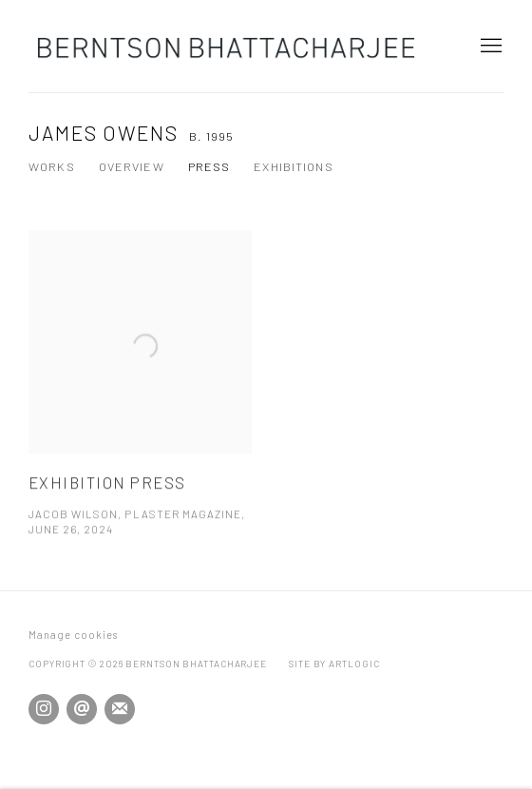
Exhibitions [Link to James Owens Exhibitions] (293, 166)
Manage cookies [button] (73, 635)
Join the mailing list (120, 709)
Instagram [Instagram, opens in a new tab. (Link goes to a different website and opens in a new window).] (44, 709)
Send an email (82, 709)
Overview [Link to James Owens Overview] (132, 166)
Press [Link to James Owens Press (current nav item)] (209, 166)
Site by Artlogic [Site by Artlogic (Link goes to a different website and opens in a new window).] (334, 664)
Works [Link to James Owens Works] (52, 166)
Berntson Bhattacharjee (228, 46)
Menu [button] (489, 47)
